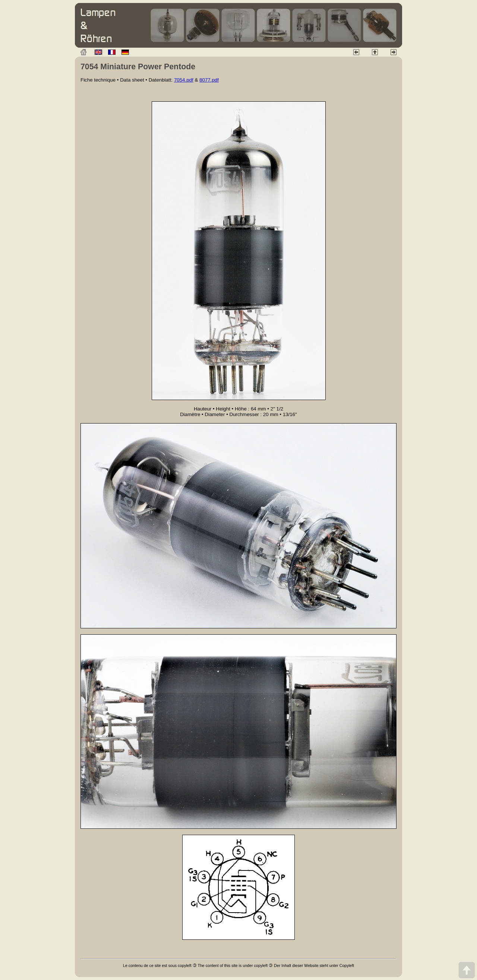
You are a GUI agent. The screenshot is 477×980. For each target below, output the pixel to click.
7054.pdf (184, 80)
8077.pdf (209, 80)
